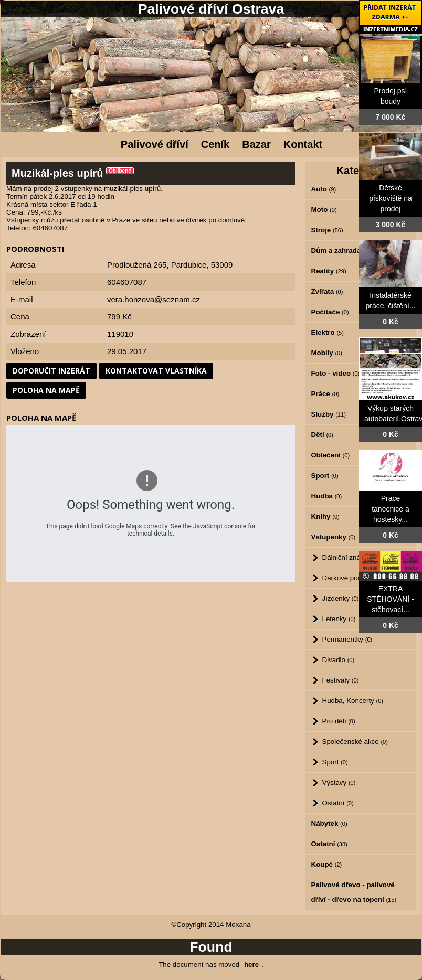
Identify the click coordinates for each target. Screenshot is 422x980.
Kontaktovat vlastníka (156, 371)
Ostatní (338, 803)
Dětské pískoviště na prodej (391, 198)
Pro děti (339, 721)
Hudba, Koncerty (353, 701)
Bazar (256, 144)
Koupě (327, 864)
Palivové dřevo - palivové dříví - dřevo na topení (354, 892)
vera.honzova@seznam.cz (154, 299)
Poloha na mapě (46, 390)
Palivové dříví (155, 144)
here (251, 965)
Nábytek (329, 823)
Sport (335, 762)
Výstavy (339, 782)
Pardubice (189, 265)
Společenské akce (355, 742)
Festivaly (341, 680)
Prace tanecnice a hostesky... (391, 509)
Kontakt (303, 144)
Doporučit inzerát (51, 371)
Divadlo (339, 660)
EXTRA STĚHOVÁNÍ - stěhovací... (390, 599)
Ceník (215, 144)
